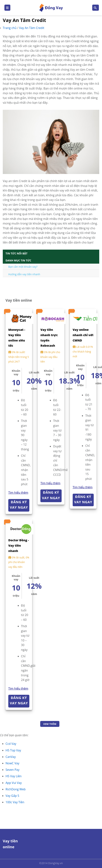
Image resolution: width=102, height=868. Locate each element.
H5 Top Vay (13, 750)
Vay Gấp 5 (12, 796)
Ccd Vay (11, 744)
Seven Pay (12, 770)
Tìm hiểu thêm (18, 493)
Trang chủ (10, 28)
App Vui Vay (14, 783)
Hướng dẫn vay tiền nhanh (24, 274)
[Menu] (7, 8)
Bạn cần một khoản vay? (23, 267)
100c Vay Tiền (15, 802)
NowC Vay (12, 763)
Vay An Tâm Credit (32, 28)
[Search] (96, 8)
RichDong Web (16, 789)
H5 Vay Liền (14, 776)
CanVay (11, 757)
